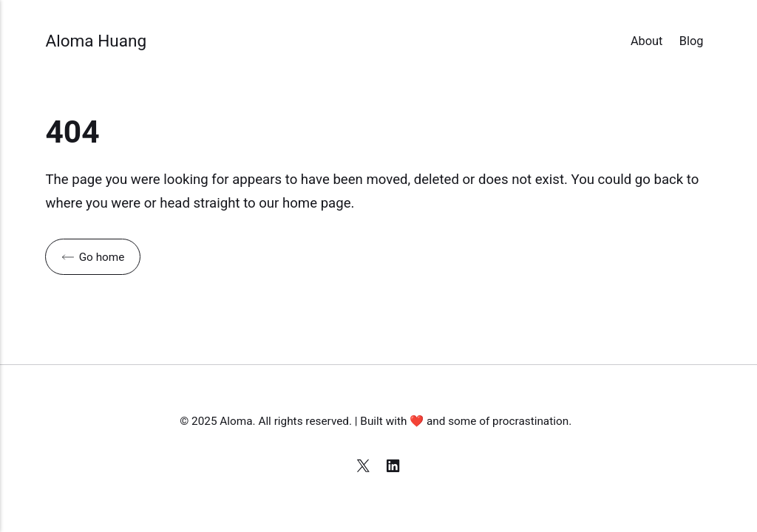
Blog (692, 41)
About (647, 41)
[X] (365, 468)
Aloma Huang (96, 41)
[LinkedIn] (394, 468)
